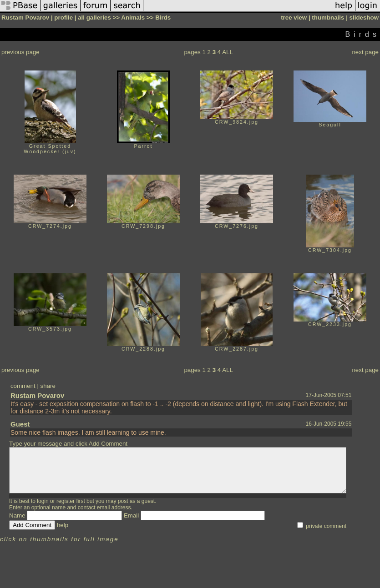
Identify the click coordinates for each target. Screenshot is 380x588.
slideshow (364, 18)
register (66, 501)
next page (365, 52)
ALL (228, 52)
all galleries (94, 18)
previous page (20, 52)
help (63, 525)
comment (23, 386)
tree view (294, 18)
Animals (133, 18)
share (48, 386)
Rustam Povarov (37, 395)
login (43, 501)
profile (63, 18)
